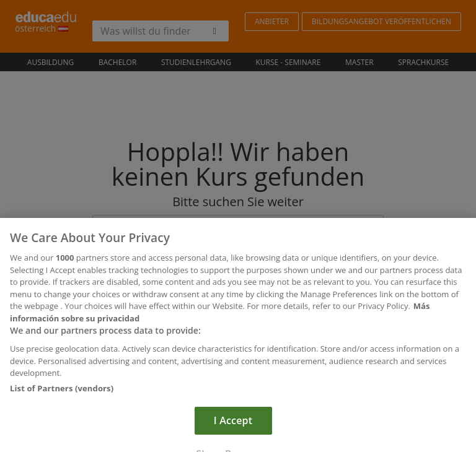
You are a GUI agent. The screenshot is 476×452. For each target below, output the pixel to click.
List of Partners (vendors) (62, 396)
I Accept (233, 428)
